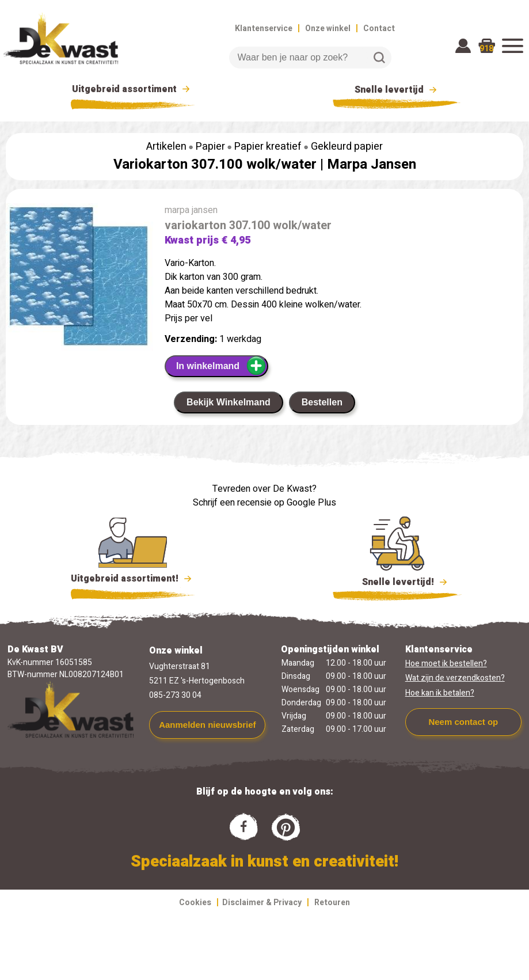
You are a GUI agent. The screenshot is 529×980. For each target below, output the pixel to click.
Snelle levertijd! (397, 581)
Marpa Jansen (372, 164)
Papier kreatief (268, 147)
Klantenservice (264, 29)
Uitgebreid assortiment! (133, 579)
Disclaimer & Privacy (262, 903)
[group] (79, 279)
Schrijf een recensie (232, 503)
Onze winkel (328, 29)
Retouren (332, 903)
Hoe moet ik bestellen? (446, 664)
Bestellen (322, 402)
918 (486, 49)
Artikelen (166, 147)
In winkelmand (221, 366)
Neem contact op (463, 722)
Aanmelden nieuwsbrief (207, 725)
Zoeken (379, 58)
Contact (379, 29)
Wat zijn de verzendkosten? (455, 678)
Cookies (195, 903)
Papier (210, 147)
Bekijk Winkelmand (229, 402)
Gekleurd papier (347, 147)
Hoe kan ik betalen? (440, 693)
